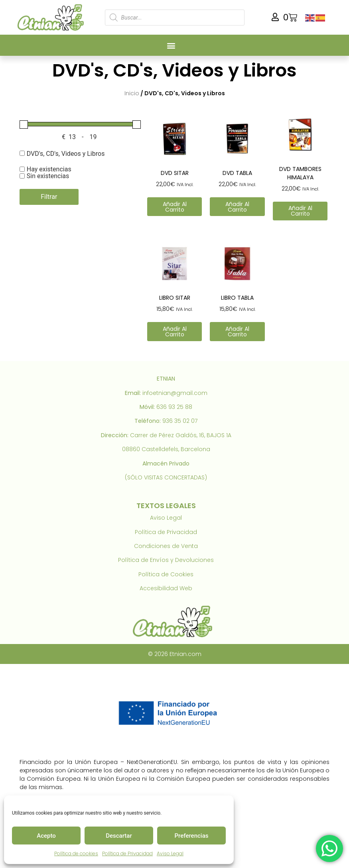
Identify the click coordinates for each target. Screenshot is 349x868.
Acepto (46, 836)
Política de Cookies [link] (166, 574)
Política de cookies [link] (76, 853)
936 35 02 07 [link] (180, 421)
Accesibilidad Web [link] (166, 588)
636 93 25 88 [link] (174, 407)
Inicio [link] (132, 93)
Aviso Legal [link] (170, 853)
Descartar (119, 836)
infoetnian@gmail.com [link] (175, 393)
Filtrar (49, 197)
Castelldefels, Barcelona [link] (176, 449)
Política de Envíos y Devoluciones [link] (166, 560)
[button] (171, 45)
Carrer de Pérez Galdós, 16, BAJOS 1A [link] (181, 435)
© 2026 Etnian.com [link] (175, 654)
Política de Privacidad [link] (127, 853)
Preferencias (192, 836)
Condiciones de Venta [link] (166, 546)
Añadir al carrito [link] (175, 207)
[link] (52, 17)
